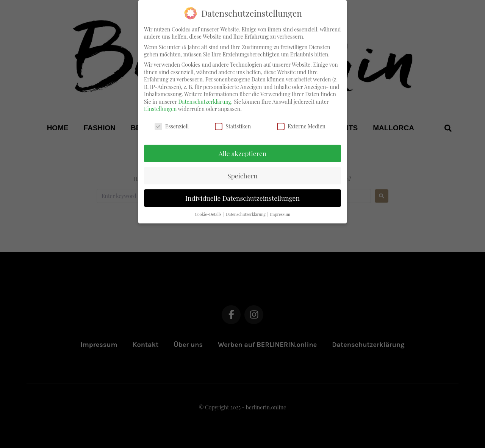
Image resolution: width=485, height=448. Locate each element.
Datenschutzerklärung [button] (246, 210)
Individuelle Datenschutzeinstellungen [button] (242, 193)
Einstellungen (160, 105)
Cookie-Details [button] (209, 210)
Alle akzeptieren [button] (243, 149)
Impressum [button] (280, 210)
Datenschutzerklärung (205, 97)
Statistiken (233, 122)
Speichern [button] (242, 171)
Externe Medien (301, 122)
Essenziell (172, 122)
